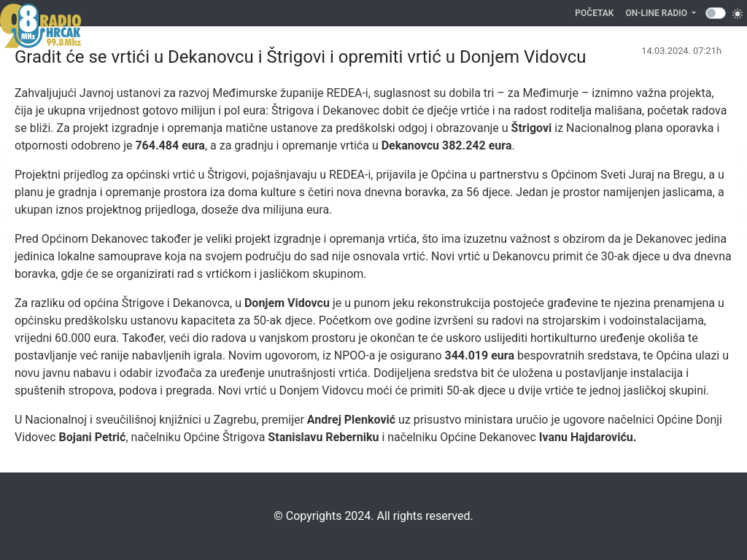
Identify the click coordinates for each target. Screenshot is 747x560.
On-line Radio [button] (657, 13)
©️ (278, 516)
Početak (597, 12)
